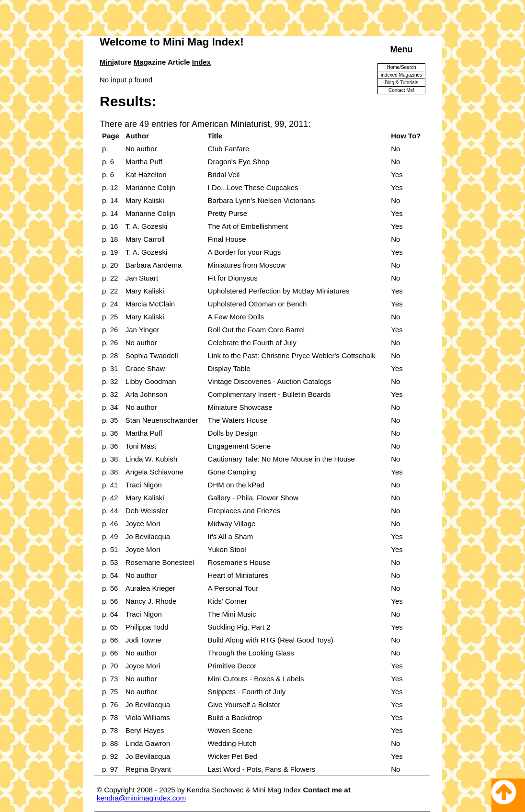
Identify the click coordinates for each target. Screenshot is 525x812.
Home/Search (401, 67)
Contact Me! (401, 90)
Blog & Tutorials (401, 83)
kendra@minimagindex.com (141, 798)
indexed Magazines (401, 75)
